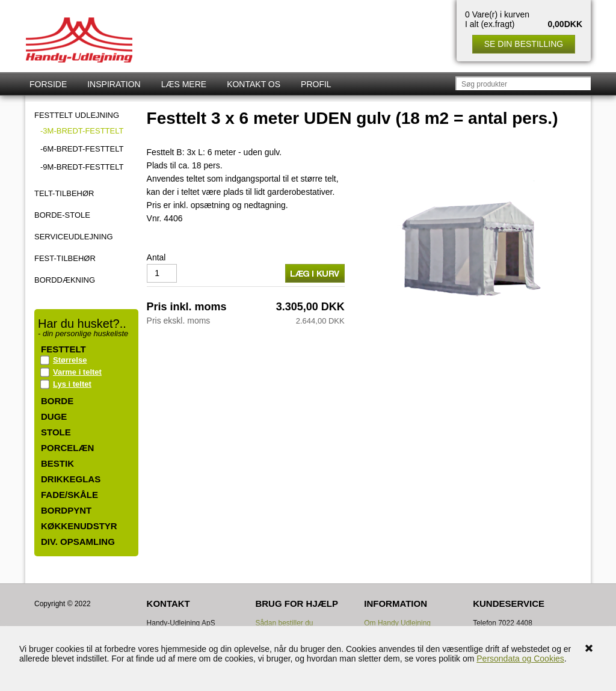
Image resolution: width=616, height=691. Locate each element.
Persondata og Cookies (520, 659)
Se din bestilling (524, 44)
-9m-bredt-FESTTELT (82, 167)
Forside (48, 84)
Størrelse (70, 360)
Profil (316, 84)
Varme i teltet (77, 372)
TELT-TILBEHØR (64, 194)
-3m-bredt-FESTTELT (82, 131)
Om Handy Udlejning (397, 623)
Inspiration (114, 84)
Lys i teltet (72, 384)
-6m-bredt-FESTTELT (82, 149)
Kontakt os (254, 84)
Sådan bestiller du (284, 623)
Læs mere (184, 84)
